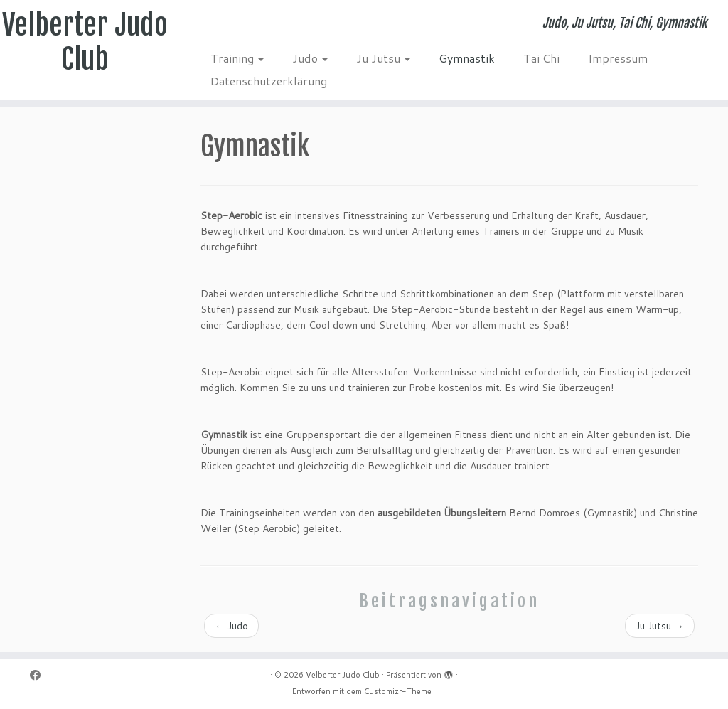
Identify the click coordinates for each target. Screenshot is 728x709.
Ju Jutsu (383, 58)
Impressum (618, 58)
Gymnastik (467, 58)
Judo (310, 58)
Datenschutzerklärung (269, 81)
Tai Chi (541, 58)
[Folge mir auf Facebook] (40, 675)
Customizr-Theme (398, 691)
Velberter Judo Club (85, 42)
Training (237, 58)
